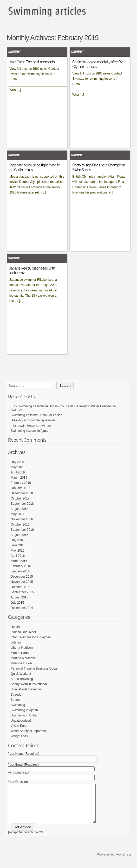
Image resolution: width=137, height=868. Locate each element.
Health (15, 627)
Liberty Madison (22, 648)
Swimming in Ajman (24, 710)
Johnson (17, 642)
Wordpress (123, 862)
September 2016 (22, 530)
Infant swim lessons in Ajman (31, 426)
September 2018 (22, 504)
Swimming (15, 52)
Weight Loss (19, 736)
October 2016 (20, 524)
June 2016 (18, 545)
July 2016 (17, 540)
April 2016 (18, 556)
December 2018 (22, 493)
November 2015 (22, 582)
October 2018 (20, 498)
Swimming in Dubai (24, 715)
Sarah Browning (22, 679)
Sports (15, 700)
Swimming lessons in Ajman (30, 431)
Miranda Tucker (21, 663)
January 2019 (20, 488)
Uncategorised (21, 721)
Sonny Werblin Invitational (29, 684)
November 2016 (22, 519)
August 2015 (19, 597)
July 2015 (17, 603)
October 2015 (20, 587)
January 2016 (20, 571)
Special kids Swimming (27, 689)
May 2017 (18, 514)
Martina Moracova (23, 658)
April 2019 (18, 472)
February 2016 (21, 566)
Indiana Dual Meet (23, 632)
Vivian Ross (19, 726)
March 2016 (19, 561)
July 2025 (17, 462)
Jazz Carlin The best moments (32, 62)
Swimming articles (47, 11)
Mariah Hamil (20, 653)
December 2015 (22, 577)
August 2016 (19, 535)
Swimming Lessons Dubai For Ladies (36, 415)
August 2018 (19, 509)
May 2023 (18, 467)
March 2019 (19, 478)
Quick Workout (21, 674)
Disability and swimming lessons (33, 420)
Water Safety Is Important (28, 731)
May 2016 (18, 551)
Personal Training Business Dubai (34, 669)
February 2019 (21, 483)
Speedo (16, 695)
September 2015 (22, 592)
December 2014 (22, 608)
